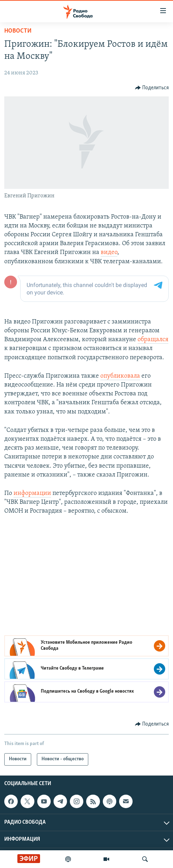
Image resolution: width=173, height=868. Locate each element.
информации (32, 493)
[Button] (152, 88)
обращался (153, 340)
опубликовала (120, 376)
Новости (18, 31)
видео (109, 252)
